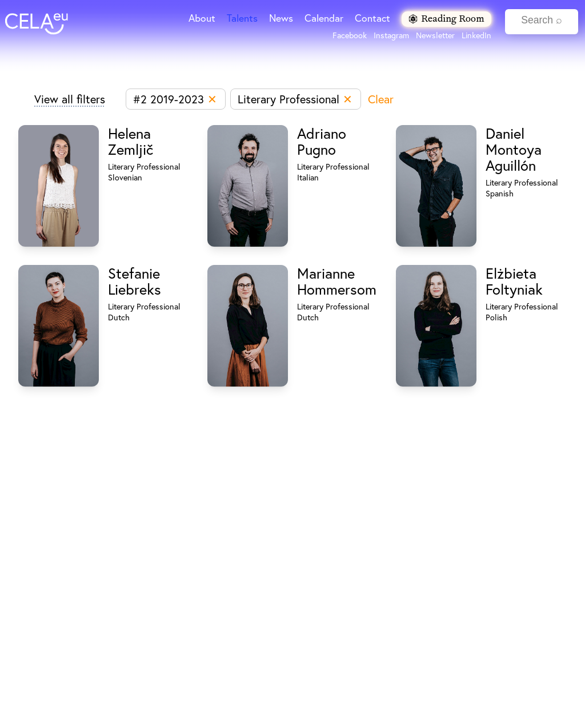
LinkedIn (476, 35)
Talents (242, 18)
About (202, 18)
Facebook (350, 35)
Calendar (324, 18)
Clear (381, 99)
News (281, 18)
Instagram (391, 35)
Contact (372, 18)
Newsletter (435, 35)
